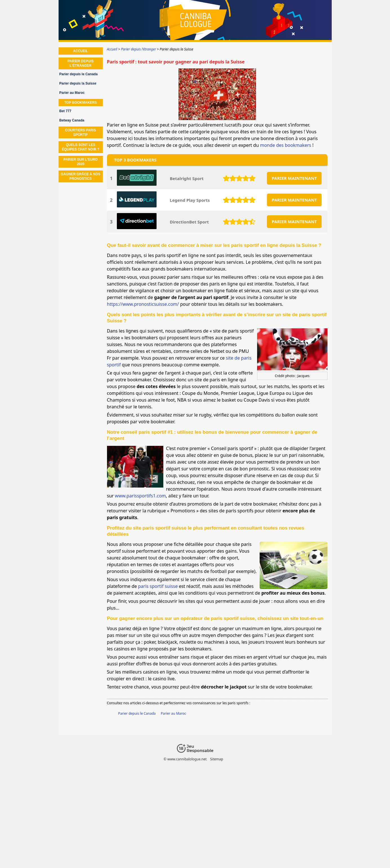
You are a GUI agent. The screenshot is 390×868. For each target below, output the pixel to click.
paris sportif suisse (158, 586)
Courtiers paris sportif (81, 132)
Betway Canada (72, 120)
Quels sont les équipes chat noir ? (80, 147)
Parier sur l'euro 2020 (80, 162)
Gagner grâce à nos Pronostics (81, 176)
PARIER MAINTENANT (294, 178)
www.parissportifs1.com (140, 496)
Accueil (80, 51)
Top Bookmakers (81, 103)
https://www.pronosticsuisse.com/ (143, 304)
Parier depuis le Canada (137, 713)
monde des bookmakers (286, 145)
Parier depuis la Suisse (78, 83)
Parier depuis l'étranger (81, 63)
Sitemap (217, 759)
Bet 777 (65, 111)
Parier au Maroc (173, 713)
